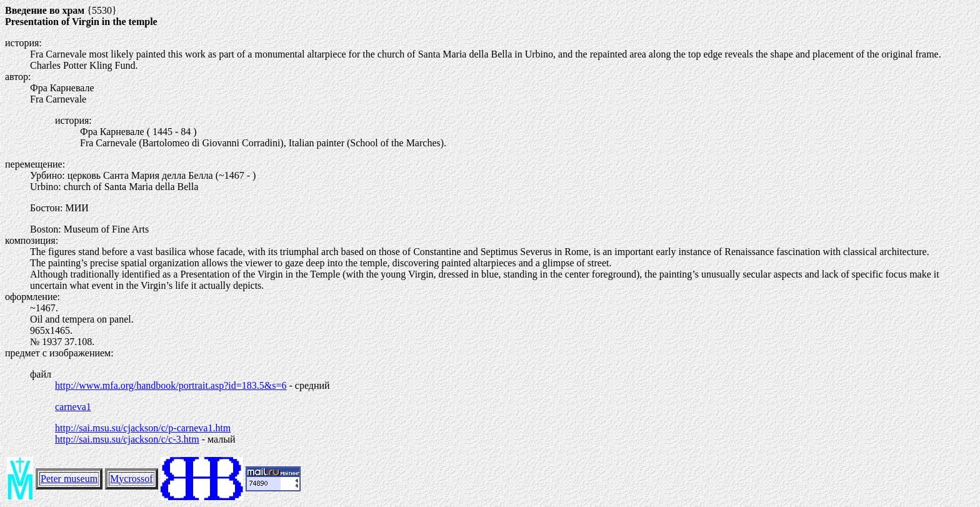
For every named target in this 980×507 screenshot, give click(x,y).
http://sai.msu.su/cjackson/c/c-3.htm (127, 439)
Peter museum (69, 479)
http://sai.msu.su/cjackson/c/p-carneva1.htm (143, 428)
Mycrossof (131, 479)
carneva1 (73, 407)
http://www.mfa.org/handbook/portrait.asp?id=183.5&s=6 (171, 385)
